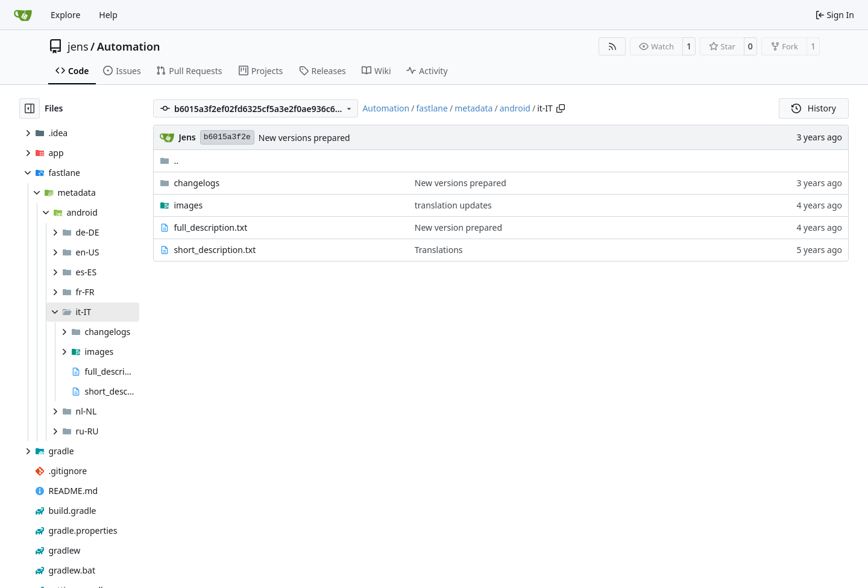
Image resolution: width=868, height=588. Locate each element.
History (814, 108)
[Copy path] (561, 108)
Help (108, 15)
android (515, 108)
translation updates (453, 205)
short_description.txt (215, 250)
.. (169, 161)
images (188, 205)
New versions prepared (304, 138)
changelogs (197, 183)
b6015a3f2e (227, 137)
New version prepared (458, 227)
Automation (129, 46)
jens (78, 46)
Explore (65, 15)
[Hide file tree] (30, 108)
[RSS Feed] (612, 46)
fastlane (432, 108)
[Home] (23, 15)
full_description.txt (210, 227)
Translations (439, 250)
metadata (473, 108)
